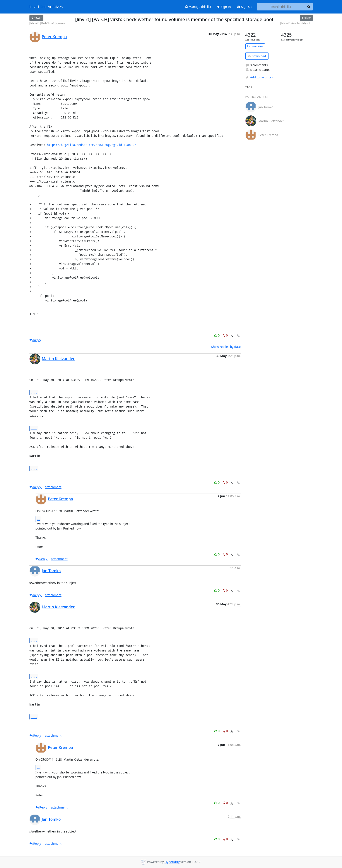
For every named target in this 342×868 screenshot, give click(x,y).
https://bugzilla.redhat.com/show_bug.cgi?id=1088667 (91, 145)
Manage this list (198, 7)
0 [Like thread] (217, 335)
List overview (255, 46)
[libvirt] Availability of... (297, 23)
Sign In (224, 7)
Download (257, 56)
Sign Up (245, 7)
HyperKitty (172, 862)
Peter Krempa (54, 37)
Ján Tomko (51, 571)
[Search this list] (281, 7)
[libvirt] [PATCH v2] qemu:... (49, 23)
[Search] (309, 7)
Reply (35, 340)
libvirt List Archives (46, 7)
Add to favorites (259, 77)
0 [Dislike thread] (225, 335)
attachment (53, 487)
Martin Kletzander (58, 359)
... (34, 392)
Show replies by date (226, 347)
